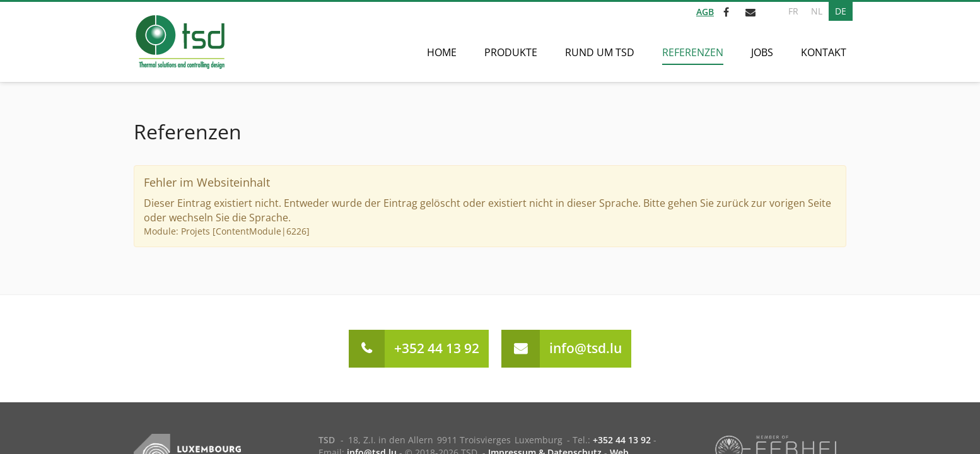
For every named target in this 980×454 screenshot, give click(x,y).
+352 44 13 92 (437, 348)
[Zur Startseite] (179, 42)
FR (793, 11)
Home (442, 52)
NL (817, 11)
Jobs (762, 52)
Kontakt (824, 52)
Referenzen (693, 52)
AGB (705, 12)
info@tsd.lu (586, 348)
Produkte (511, 52)
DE (841, 11)
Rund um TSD (600, 52)
